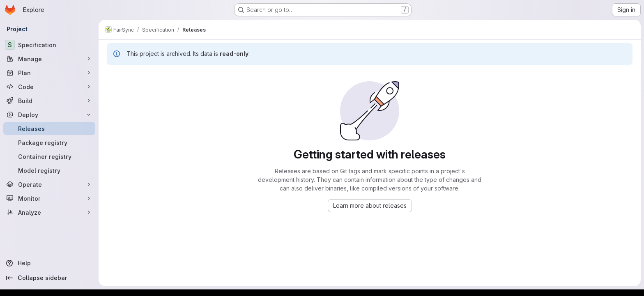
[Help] (49, 263)
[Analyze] (49, 212)
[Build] (49, 101)
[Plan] (49, 73)
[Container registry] (49, 156)
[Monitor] (49, 198)
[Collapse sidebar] (49, 278)
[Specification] (49, 45)
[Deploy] (49, 115)
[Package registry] (49, 142)
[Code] (49, 87)
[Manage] (49, 59)
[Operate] (49, 184)
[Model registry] (49, 170)
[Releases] (49, 128)
